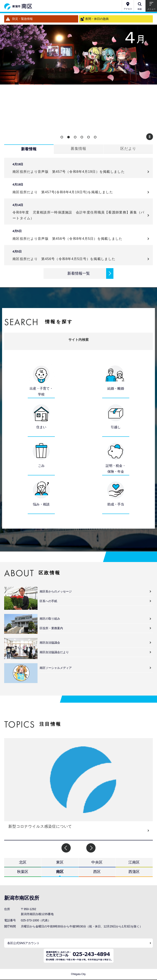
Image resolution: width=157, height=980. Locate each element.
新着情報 (29, 149)
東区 (60, 862)
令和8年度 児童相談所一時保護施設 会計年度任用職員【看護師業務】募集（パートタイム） (78, 215)
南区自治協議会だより (54, 652)
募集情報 (79, 149)
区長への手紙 (48, 601)
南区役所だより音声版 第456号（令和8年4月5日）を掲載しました (69, 239)
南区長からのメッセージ (56, 591)
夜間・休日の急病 (97, 19)
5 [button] (89, 137)
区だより (128, 149)
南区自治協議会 (50, 643)
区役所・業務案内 (51, 628)
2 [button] (69, 137)
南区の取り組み (50, 619)
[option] (78, 55)
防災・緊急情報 (23, 19)
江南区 (134, 862)
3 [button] (75, 137)
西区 (97, 872)
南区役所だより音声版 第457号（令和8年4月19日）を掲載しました (70, 172)
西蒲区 (134, 872)
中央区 (97, 862)
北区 (23, 862)
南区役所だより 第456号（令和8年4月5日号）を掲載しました (64, 259)
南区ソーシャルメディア (56, 668)
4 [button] (82, 137)
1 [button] (62, 137)
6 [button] (95, 137)
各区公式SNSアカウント (23, 943)
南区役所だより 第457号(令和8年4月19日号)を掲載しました (63, 192)
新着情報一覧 (79, 273)
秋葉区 (23, 872)
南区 (60, 872)
